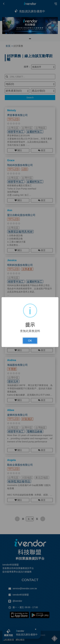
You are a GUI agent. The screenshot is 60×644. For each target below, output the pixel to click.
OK (30, 341)
